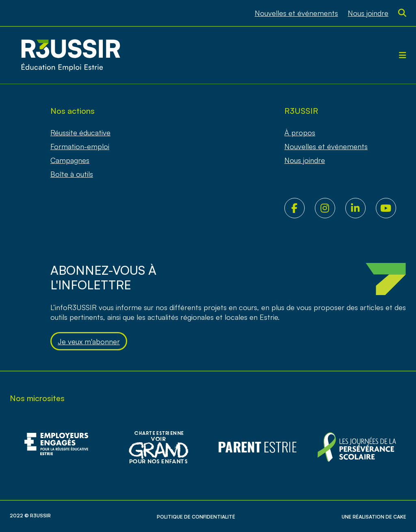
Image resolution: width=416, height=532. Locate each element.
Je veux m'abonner (89, 341)
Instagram (330, 208)
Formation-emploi (80, 146)
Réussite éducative (80, 132)
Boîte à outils (72, 174)
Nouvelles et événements (296, 13)
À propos (300, 132)
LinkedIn (361, 208)
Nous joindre (368, 13)
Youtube (391, 208)
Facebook (300, 208)
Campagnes (70, 160)
